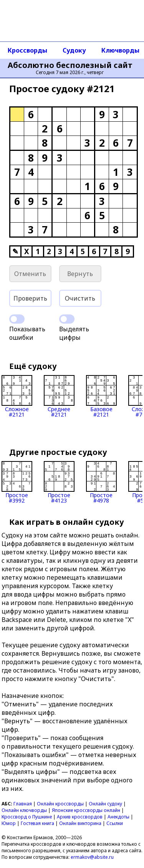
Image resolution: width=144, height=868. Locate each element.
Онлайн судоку (105, 804)
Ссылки (115, 823)
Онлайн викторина (80, 823)
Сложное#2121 (17, 396)
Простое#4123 (59, 482)
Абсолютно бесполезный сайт (70, 65)
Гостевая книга (37, 823)
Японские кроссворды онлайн (86, 810)
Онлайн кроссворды (60, 804)
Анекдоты (118, 817)
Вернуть (80, 274)
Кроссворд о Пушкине (27, 817)
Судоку (74, 50)
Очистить (80, 298)
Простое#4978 (101, 482)
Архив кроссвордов (80, 817)
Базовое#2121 (101, 396)
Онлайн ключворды (24, 810)
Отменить (30, 274)
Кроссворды (27, 50)
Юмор (9, 823)
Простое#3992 (17, 482)
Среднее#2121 (59, 396)
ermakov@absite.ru (92, 857)
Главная (23, 804)
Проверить (30, 298)
